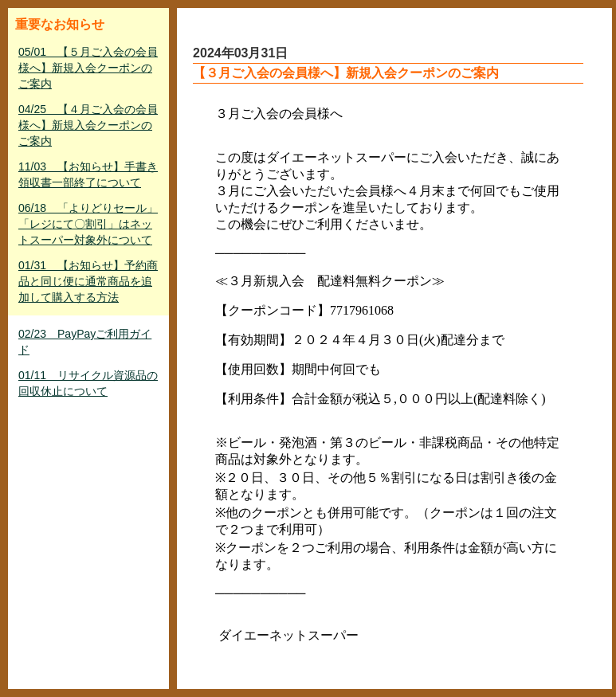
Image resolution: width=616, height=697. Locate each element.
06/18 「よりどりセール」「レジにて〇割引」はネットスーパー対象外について (88, 224)
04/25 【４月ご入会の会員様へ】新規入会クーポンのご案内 (88, 125)
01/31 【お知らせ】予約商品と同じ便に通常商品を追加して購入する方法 (88, 281)
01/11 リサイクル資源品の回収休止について (88, 383)
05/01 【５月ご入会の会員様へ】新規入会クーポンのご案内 (88, 68)
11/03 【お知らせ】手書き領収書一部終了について (88, 174)
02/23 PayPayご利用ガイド (85, 342)
